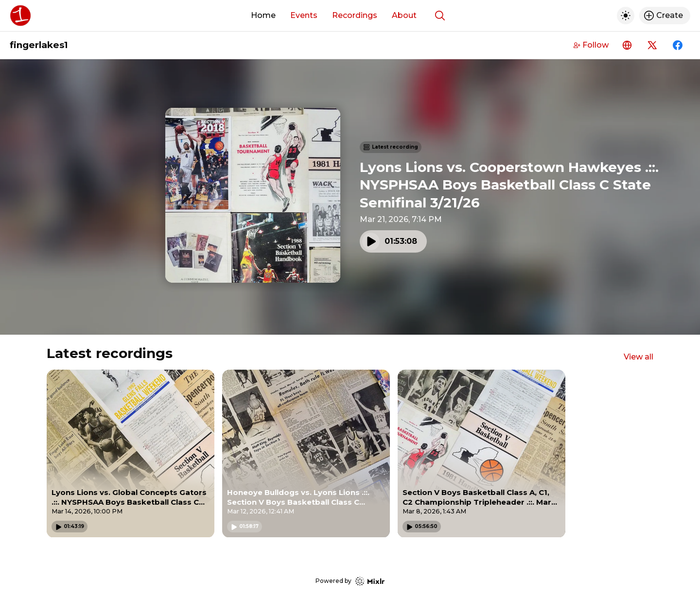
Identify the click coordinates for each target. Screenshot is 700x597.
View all (639, 357)
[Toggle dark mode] (626, 16)
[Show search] (440, 16)
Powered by (350, 581)
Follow (591, 45)
